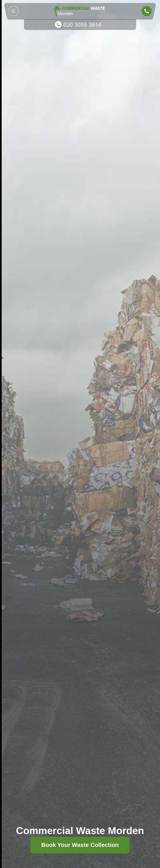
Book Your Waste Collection (80, 845)
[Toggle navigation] (13, 11)
